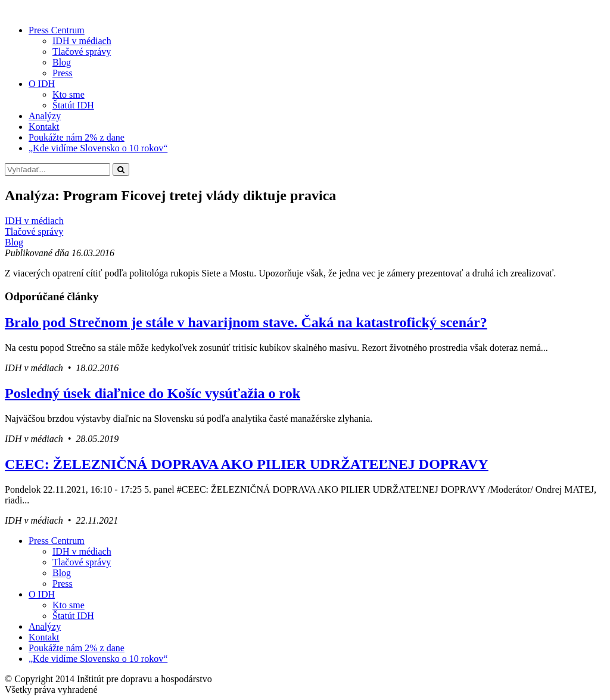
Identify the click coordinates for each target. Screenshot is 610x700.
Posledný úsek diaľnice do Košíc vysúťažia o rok (152, 393)
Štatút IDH (73, 105)
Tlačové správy (82, 52)
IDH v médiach (82, 41)
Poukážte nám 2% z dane (77, 137)
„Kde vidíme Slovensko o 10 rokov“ (98, 148)
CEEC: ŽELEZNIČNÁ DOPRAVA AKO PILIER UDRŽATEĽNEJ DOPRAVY (247, 464)
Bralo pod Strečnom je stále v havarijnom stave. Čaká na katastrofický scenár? (246, 322)
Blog (62, 62)
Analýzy (45, 116)
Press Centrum (57, 30)
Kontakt (44, 127)
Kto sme (69, 94)
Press (63, 73)
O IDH (42, 84)
